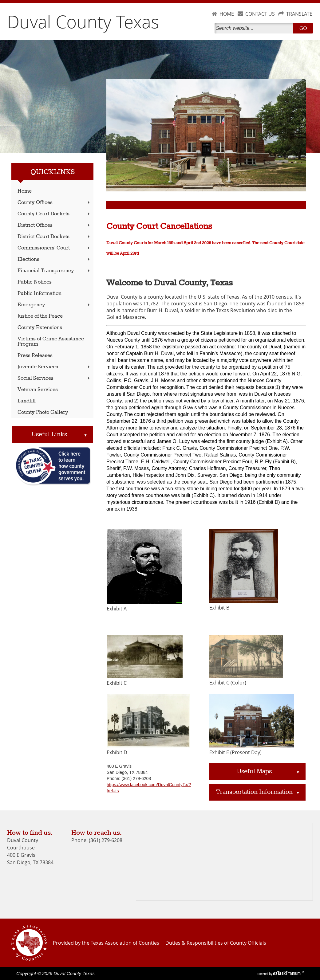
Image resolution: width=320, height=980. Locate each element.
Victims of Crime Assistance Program (51, 342)
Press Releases (35, 356)
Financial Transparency (54, 271)
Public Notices (35, 282)
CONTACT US (260, 14)
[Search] (255, 28)
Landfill (27, 401)
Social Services (54, 378)
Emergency (54, 305)
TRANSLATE (299, 14)
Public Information (40, 294)
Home (25, 191)
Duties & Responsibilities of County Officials (216, 943)
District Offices (54, 225)
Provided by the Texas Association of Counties (106, 943)
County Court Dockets (54, 214)
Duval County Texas (83, 22)
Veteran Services (38, 390)
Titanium (287, 973)
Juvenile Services (54, 367)
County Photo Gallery (43, 412)
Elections (54, 259)
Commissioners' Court (54, 248)
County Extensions (40, 328)
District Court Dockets (54, 237)
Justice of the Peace (40, 316)
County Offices (54, 203)
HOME (227, 14)
